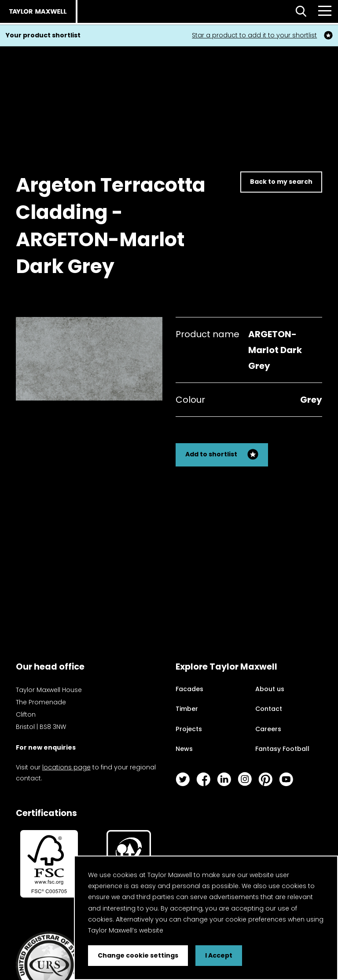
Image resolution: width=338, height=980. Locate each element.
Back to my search (281, 182)
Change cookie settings (138, 955)
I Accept (219, 955)
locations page (66, 767)
